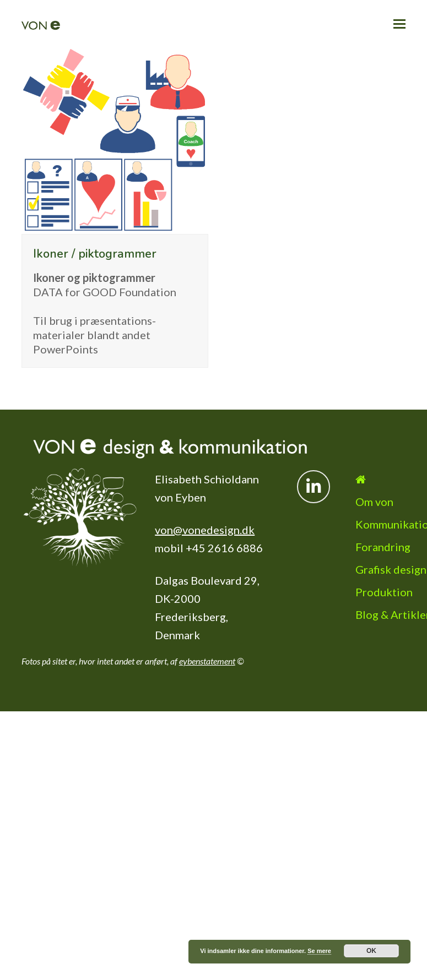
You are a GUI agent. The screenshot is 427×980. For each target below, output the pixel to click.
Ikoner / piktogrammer (95, 254)
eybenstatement (207, 661)
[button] (399, 24)
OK (371, 951)
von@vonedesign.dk (205, 530)
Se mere (319, 951)
